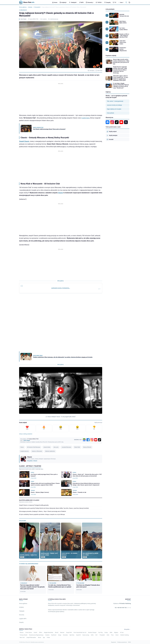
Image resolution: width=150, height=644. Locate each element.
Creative (47, 635)
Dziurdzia (65, 635)
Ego (44, 637)
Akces (39, 637)
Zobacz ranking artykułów (26, 434)
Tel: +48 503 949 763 (123, 608)
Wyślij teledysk (112, 135)
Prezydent (102, 635)
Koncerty (90, 2)
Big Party (72, 635)
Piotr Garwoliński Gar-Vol (80, 633)
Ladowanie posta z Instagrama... (61, 288)
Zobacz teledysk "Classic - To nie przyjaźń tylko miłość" (61, 417)
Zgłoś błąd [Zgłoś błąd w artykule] (99, 71)
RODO (129, 642)
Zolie (108, 635)
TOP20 (99, 2)
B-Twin (122, 633)
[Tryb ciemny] (129, 2)
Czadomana (85, 118)
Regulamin (114, 642)
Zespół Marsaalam (31, 637)
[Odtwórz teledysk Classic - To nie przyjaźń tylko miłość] (61, 390)
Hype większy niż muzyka (114, 109)
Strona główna (23, 7)
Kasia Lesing (86, 635)
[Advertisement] (61, 98)
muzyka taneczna (24, 451)
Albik (111, 633)
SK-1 (97, 635)
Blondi (57, 633)
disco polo (56, 447)
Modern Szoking (125, 635)
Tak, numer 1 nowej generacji (115, 101)
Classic (61, 193)
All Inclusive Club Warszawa (34, 447)
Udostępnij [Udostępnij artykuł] (91, 71)
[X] (126, 122)
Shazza (22, 633)
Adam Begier (23, 19)
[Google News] (84, 440)
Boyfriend (54, 635)
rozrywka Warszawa (66, 447)
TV (114, 2)
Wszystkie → (128, 629)
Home (55, 2)
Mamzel (62, 633)
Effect (41, 633)
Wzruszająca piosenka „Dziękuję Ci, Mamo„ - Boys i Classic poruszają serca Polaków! (43, 511)
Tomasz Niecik (23, 635)
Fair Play (100, 633)
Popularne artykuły (111, 56)
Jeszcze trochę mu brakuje (114, 105)
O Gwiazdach (37, 7)
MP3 (81, 2)
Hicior (117, 635)
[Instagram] (92, 440)
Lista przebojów (110, 9)
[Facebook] (88, 440)
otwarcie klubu (47, 447)
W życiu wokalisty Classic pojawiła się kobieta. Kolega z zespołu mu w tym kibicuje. (42, 514)
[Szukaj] (126, 2)
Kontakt (110, 139)
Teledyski (73, 2)
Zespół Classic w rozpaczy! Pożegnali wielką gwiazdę (34, 505)
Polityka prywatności (122, 642)
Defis (92, 635)
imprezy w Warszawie (37, 451)
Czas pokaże (110, 113)
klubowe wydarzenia (50, 451)
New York (22, 637)
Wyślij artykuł (112, 132)
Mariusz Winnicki (87, 447)
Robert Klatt (77, 447)
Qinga (60, 635)
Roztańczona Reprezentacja (36, 635)
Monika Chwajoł (92, 633)
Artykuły (63, 2)
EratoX (35, 633)
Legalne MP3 (23, 619)
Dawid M (78, 635)
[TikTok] (99, 440)
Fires (112, 635)
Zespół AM (69, 633)
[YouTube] (96, 440)
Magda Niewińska (49, 633)
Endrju (106, 633)
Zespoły (107, 2)
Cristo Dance (29, 633)
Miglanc (116, 633)
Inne (121, 2)
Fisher (48, 637)
